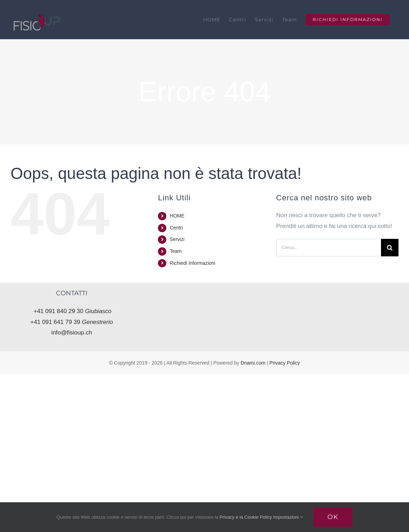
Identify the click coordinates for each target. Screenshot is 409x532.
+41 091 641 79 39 (72, 322)
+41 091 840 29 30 (73, 311)
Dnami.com (253, 363)
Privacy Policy (285, 363)
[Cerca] (390, 248)
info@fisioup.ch (72, 333)
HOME (177, 216)
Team (176, 251)
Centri (176, 228)
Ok (333, 517)
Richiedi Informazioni (193, 263)
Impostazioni (288, 517)
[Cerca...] (329, 248)
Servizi (177, 239)
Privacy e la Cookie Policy (246, 517)
